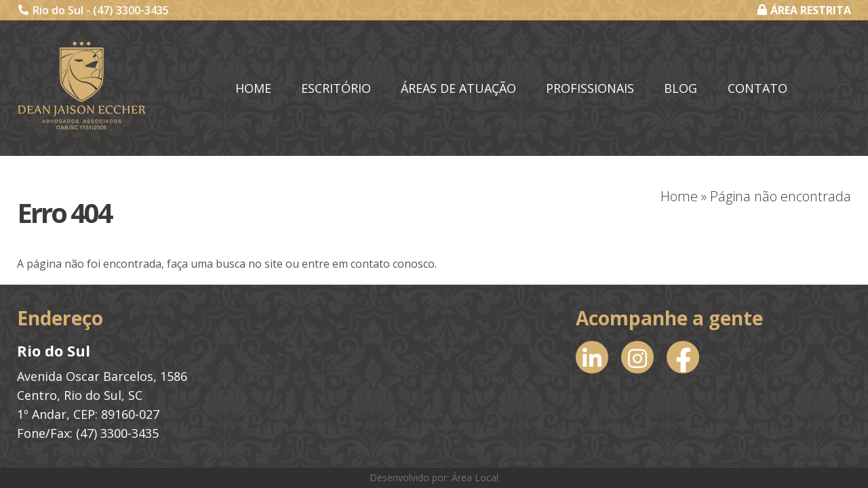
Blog (680, 88)
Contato (757, 88)
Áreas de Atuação (458, 88)
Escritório (336, 88)
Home (253, 88)
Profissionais (590, 88)
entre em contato (346, 264)
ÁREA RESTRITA (804, 10)
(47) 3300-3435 (131, 10)
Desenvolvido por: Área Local (434, 477)
